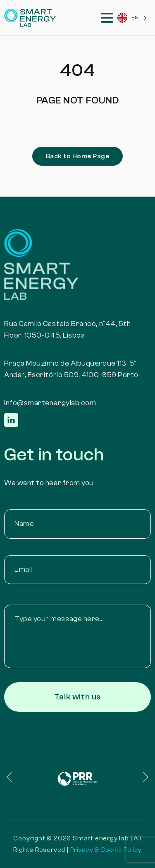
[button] (21, 777)
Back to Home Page (77, 156)
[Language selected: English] (132, 18)
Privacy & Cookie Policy (106, 850)
